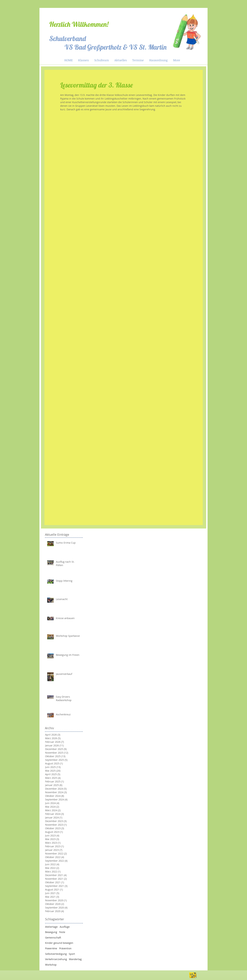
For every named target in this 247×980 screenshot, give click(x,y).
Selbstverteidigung (56, 954)
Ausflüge (65, 927)
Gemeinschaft (53, 938)
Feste (62, 932)
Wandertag (75, 959)
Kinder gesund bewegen (59, 943)
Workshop (51, 965)
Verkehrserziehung (56, 959)
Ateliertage (51, 927)
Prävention (65, 948)
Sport (72, 954)
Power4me (51, 948)
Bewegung (51, 932)
